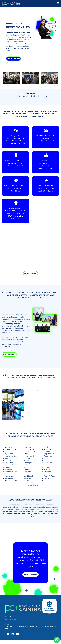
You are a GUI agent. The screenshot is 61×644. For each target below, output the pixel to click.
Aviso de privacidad (10, 620)
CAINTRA (18, 315)
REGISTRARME (13, 59)
